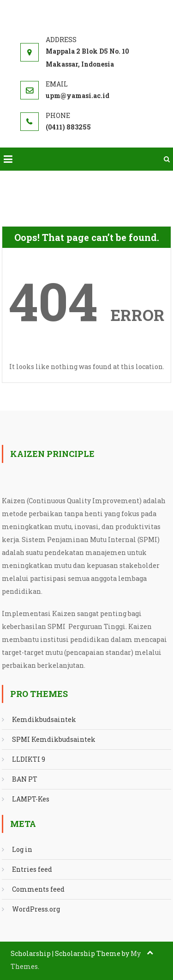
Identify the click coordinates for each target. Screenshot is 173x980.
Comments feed (38, 889)
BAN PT (25, 779)
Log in (22, 849)
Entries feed (32, 869)
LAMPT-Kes (31, 799)
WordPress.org (36, 909)
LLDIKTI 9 (29, 759)
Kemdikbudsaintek (44, 719)
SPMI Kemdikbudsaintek (54, 739)
